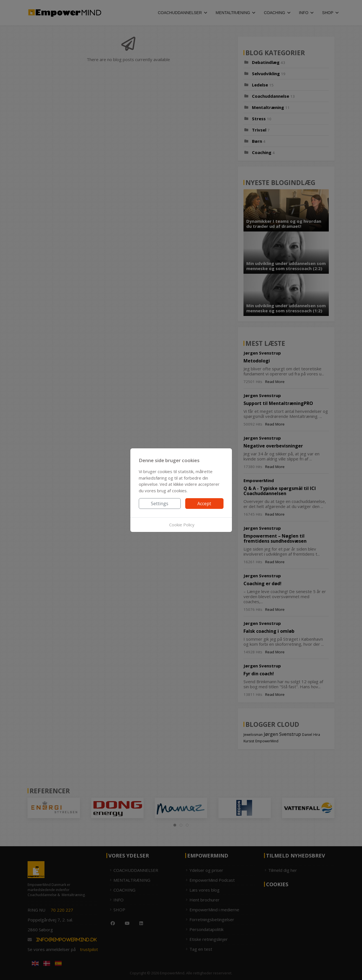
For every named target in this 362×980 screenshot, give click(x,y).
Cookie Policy (182, 525)
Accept (204, 504)
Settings (160, 504)
